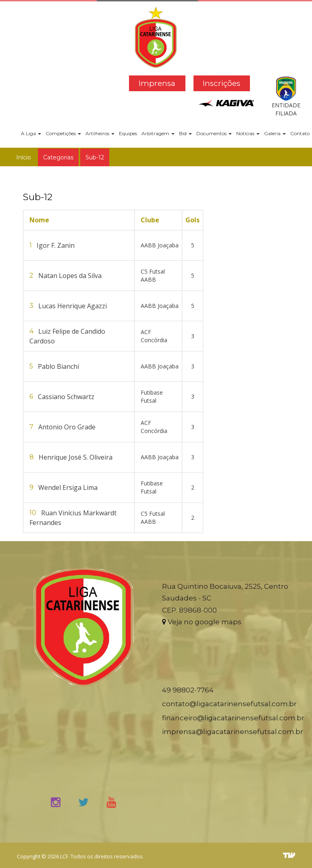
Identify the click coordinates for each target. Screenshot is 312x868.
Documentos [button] (214, 133)
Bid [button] (185, 133)
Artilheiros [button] (100, 133)
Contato (300, 133)
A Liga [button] (31, 133)
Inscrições (222, 83)
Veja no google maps (202, 622)
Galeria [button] (275, 133)
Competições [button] (63, 133)
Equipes (128, 133)
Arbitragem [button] (158, 133)
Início (24, 157)
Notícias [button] (248, 133)
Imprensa (157, 83)
